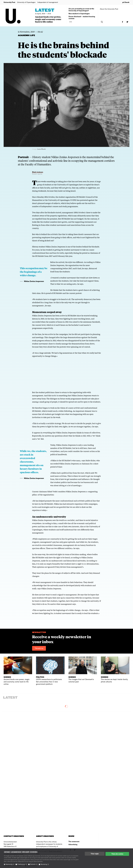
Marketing (45, 864)
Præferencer (22, 864)
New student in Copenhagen (79, 14)
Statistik (34, 864)
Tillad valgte (95, 854)
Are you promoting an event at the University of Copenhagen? (81, 10)
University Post (9, 2)
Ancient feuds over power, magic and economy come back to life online (48, 19)
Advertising (73, 844)
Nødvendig (10, 864)
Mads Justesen (38, 172)
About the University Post (109, 9)
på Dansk (126, 2)
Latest (45, 10)
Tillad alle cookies (117, 854)
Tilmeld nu (39, 648)
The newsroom (74, 841)
